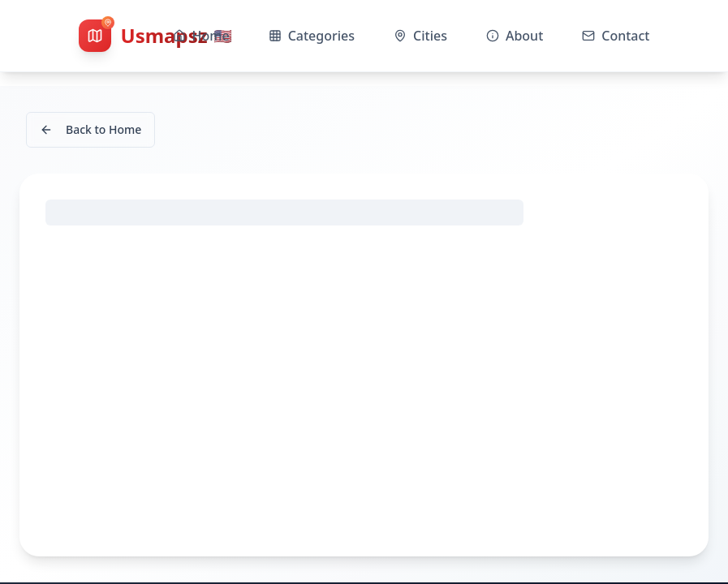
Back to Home (90, 129)
